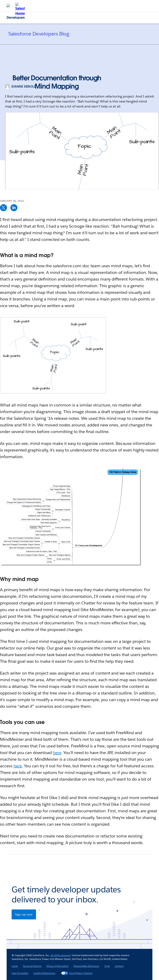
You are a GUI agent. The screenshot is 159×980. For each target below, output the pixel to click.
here (57, 753)
